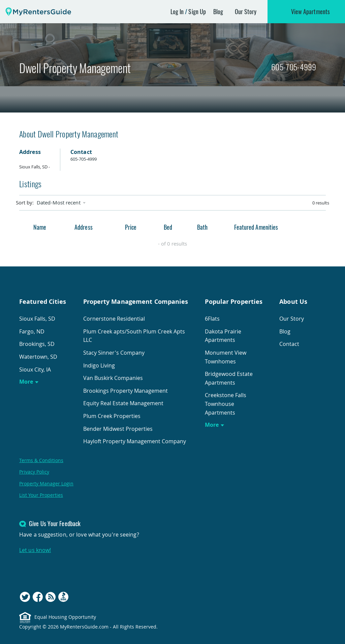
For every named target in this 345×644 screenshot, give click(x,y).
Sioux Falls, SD (37, 319)
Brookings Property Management (126, 391)
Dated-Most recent (59, 203)
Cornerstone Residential (114, 319)
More (26, 382)
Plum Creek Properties (112, 416)
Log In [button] (177, 11)
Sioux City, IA (35, 369)
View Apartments (311, 11)
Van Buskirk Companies (113, 378)
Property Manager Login (46, 484)
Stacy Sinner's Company (114, 353)
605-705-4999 (294, 67)
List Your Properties (41, 495)
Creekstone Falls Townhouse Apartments (226, 404)
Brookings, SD (37, 344)
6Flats (212, 319)
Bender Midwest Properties (118, 429)
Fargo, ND (32, 331)
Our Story (246, 11)
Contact (289, 344)
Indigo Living (99, 365)
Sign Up (197, 11)
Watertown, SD (38, 357)
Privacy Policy (34, 472)
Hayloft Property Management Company (135, 441)
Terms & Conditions (41, 460)
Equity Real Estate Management (123, 403)
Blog (218, 11)
